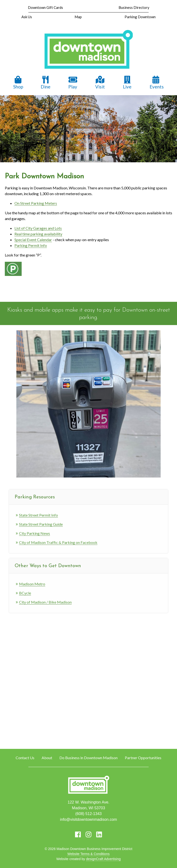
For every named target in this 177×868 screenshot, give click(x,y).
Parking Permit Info (31, 245)
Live (127, 83)
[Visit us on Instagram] (88, 834)
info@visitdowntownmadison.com (89, 819)
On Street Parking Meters (36, 203)
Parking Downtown (140, 17)
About (47, 758)
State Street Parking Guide (41, 524)
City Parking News (35, 533)
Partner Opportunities (143, 758)
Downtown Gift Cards (45, 7)
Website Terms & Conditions (88, 854)
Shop (18, 83)
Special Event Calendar (33, 240)
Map (78, 17)
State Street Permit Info (38, 515)
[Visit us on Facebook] (78, 834)
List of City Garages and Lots (38, 228)
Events (157, 83)
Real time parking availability (38, 234)
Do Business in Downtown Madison (88, 758)
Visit (100, 83)
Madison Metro (32, 584)
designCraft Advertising (103, 859)
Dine (46, 83)
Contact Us (25, 758)
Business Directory (134, 7)
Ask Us (27, 17)
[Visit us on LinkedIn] (99, 834)
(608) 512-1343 (88, 814)
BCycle (25, 593)
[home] (88, 50)
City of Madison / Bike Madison (45, 602)
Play (73, 83)
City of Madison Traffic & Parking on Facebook (58, 542)
